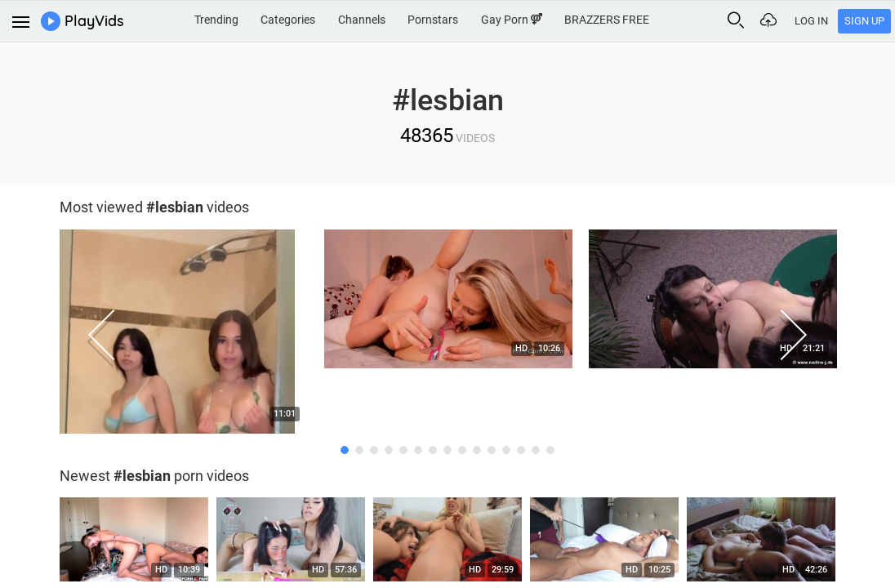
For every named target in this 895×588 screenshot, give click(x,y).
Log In (811, 21)
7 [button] (433, 450)
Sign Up (864, 21)
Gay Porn (512, 20)
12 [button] (506, 450)
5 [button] (403, 450)
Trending (216, 20)
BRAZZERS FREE (607, 20)
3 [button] (374, 450)
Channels (362, 20)
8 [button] (447, 450)
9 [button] (462, 450)
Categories (288, 20)
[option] (184, 336)
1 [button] (345, 450)
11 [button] (492, 450)
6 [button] (418, 450)
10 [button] (477, 450)
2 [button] (359, 450)
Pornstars (433, 20)
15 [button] (550, 450)
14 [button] (536, 450)
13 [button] (521, 450)
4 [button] (389, 450)
